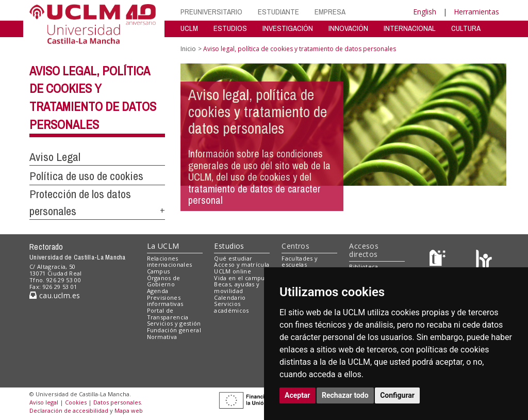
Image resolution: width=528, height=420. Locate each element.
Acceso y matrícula (242, 264)
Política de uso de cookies (86, 176)
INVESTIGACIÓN (288, 28)
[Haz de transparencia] (439, 260)
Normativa (162, 337)
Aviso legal (44, 402)
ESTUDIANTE (278, 12)
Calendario (230, 297)
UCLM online (233, 271)
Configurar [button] (397, 395)
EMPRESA (330, 12)
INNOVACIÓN (348, 28)
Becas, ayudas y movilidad (237, 287)
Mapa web (129, 410)
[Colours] (484, 260)
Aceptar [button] (298, 395)
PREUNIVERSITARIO (211, 12)
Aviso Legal (55, 157)
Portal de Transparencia (168, 314)
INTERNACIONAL (410, 28)
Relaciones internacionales (170, 262)
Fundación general (174, 330)
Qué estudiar (233, 258)
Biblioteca (364, 266)
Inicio (188, 49)
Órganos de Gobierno (164, 281)
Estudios (229, 246)
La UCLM (163, 246)
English (425, 12)
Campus (159, 271)
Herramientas (476, 12)
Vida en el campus (241, 278)
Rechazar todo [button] (345, 395)
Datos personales (117, 402)
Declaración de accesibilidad (69, 410)
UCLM (189, 28)
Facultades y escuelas (300, 262)
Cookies (76, 402)
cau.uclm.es (55, 295)
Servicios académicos (231, 307)
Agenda (158, 291)
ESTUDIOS (230, 28)
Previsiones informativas (165, 301)
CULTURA (466, 28)
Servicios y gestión (174, 323)
